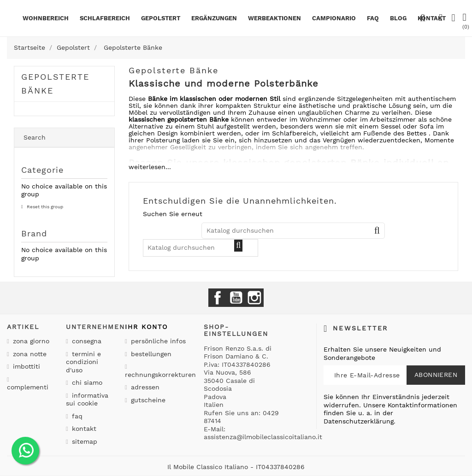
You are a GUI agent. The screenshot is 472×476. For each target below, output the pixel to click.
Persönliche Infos (157, 341)
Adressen (144, 387)
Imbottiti (25, 366)
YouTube (236, 298)
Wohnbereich (46, 18)
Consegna (86, 341)
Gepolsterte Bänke (55, 84)
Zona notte (29, 354)
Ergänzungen (214, 18)
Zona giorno (30, 341)
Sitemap (83, 441)
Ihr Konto (146, 327)
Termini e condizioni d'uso (83, 362)
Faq (373, 18)
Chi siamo (86, 382)
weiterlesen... (150, 167)
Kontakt (83, 429)
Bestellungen (150, 354)
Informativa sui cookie (87, 400)
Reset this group (44, 207)
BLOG (398, 18)
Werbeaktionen (274, 18)
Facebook (218, 298)
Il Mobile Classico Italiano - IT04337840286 (236, 467)
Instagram (254, 298)
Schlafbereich (105, 18)
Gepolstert (161, 18)
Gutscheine (147, 400)
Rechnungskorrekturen (160, 375)
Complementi (28, 387)
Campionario (334, 18)
